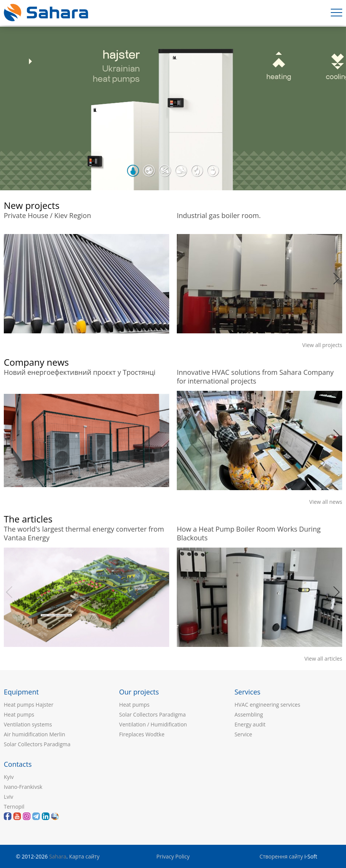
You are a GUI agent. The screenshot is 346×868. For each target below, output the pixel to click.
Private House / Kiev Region (47, 216)
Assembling (249, 714)
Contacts (18, 764)
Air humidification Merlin (34, 734)
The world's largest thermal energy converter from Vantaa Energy (84, 532)
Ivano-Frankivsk (23, 787)
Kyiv (9, 777)
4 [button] (181, 171)
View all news (326, 502)
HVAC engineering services (267, 705)
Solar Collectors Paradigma (37, 744)
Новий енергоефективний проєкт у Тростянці (80, 372)
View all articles (323, 659)
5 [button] (197, 171)
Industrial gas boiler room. (219, 216)
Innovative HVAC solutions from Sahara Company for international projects (255, 376)
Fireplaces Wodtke (142, 734)
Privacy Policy (173, 856)
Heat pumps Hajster (29, 705)
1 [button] (133, 171)
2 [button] (149, 171)
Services (248, 692)
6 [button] (213, 171)
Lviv (9, 797)
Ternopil (14, 807)
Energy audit (250, 724)
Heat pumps (19, 714)
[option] (173, 108)
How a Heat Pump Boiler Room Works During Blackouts (249, 532)
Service (243, 734)
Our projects (139, 692)
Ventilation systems (28, 724)
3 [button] (165, 171)
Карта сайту (84, 856)
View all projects (322, 345)
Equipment (21, 692)
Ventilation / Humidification (153, 724)
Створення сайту (281, 856)
